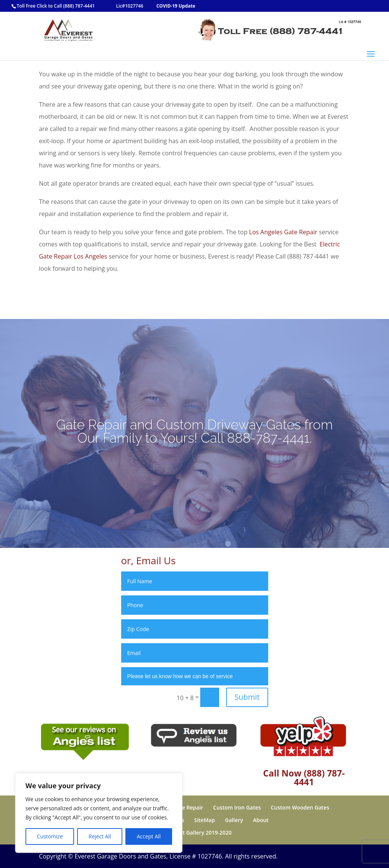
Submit (247, 697)
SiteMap (205, 820)
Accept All (149, 836)
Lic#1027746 (130, 6)
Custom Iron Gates (237, 807)
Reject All (100, 836)
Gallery (234, 820)
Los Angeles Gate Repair (283, 232)
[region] (99, 813)
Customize (50, 836)
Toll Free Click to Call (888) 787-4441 (56, 6)
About (261, 820)
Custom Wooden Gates (300, 807)
